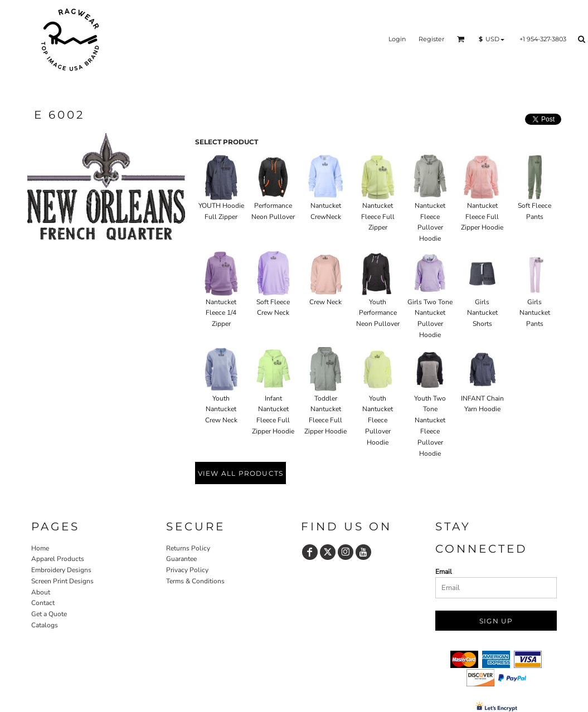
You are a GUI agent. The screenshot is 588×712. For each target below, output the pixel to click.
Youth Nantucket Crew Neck (221, 409)
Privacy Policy (187, 570)
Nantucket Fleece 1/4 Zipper (221, 313)
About (41, 592)
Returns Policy (188, 548)
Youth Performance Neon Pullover (378, 313)
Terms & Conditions (195, 581)
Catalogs (45, 625)
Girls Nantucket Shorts (482, 313)
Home (40, 548)
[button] (461, 39)
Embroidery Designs (61, 570)
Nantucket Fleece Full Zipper (378, 217)
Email (444, 572)
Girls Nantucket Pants (535, 313)
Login (397, 39)
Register (431, 39)
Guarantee (181, 559)
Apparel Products (58, 559)
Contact (43, 603)
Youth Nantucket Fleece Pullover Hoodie (378, 420)
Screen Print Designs (62, 581)
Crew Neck (325, 302)
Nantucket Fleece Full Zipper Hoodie (482, 217)
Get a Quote (49, 614)
